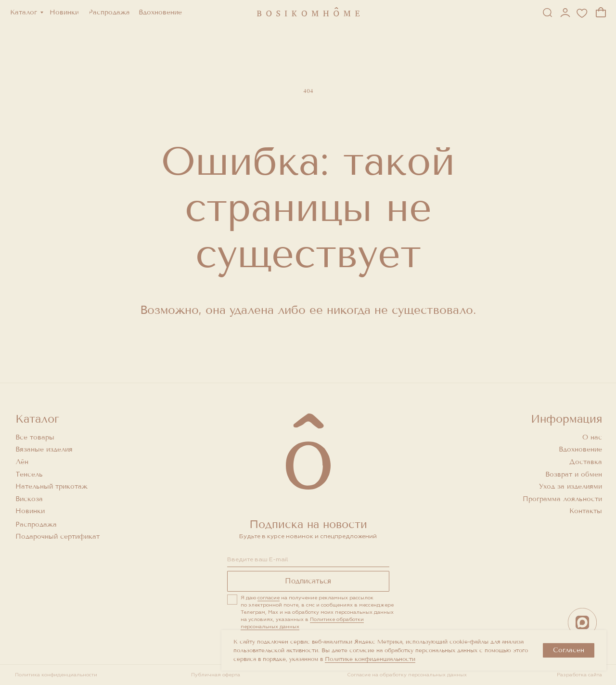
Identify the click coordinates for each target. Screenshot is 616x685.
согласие (269, 598)
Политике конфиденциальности (370, 659)
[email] (308, 559)
